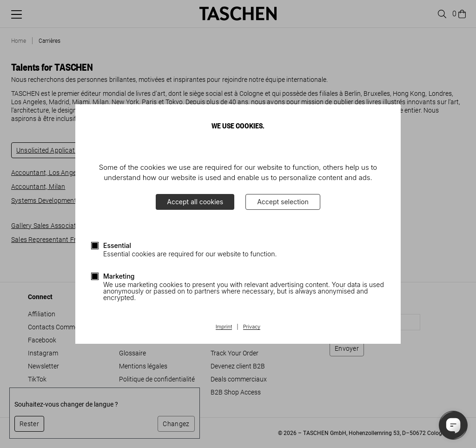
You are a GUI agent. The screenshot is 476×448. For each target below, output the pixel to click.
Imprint (224, 327)
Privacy (252, 327)
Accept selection (283, 202)
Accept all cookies (195, 202)
